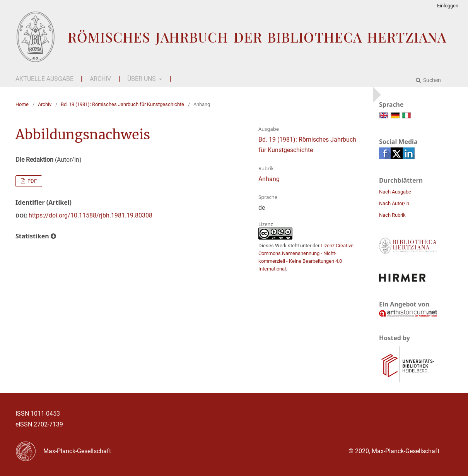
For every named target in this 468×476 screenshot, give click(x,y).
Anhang (269, 179)
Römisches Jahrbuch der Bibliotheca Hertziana (257, 37)
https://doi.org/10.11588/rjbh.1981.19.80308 (91, 215)
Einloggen (448, 6)
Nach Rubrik (392, 215)
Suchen (431, 80)
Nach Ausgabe (395, 192)
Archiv (100, 79)
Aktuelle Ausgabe (44, 79)
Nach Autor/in (394, 203)
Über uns (142, 79)
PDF (32, 181)
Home (22, 104)
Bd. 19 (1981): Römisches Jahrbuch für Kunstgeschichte (122, 104)
